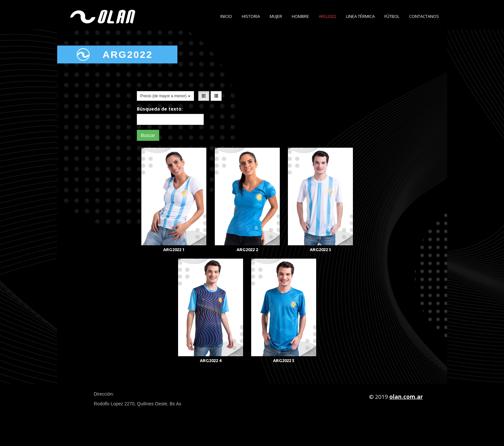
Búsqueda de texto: (160, 109)
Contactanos (424, 16)
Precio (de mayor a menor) (165, 96)
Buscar (148, 135)
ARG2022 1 (174, 250)
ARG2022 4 (211, 360)
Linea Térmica (360, 16)
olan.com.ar (406, 397)
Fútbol (392, 16)
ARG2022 (328, 16)
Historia (251, 16)
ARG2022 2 (247, 250)
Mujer (276, 16)
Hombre (300, 16)
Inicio (226, 16)
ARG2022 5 (284, 360)
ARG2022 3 (320, 250)
